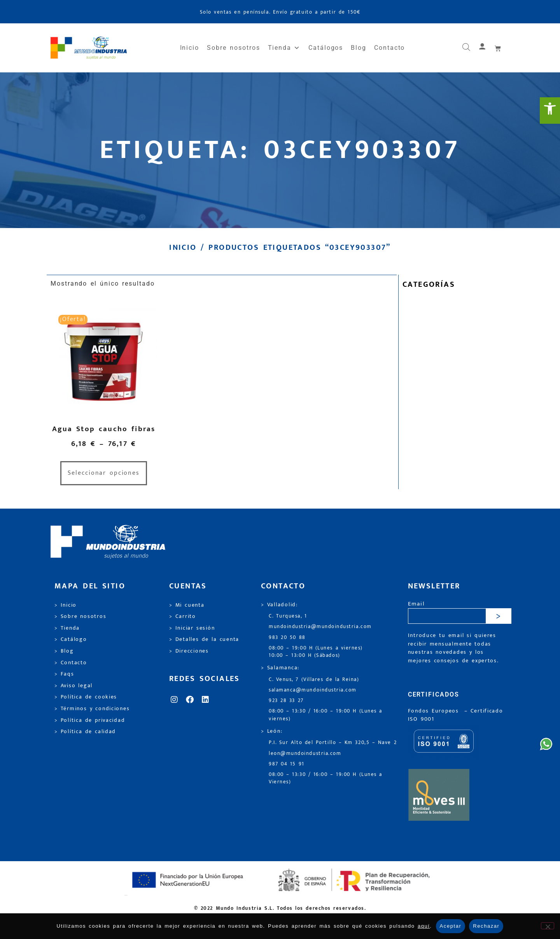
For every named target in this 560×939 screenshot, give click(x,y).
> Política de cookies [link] (86, 697)
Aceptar (451, 926)
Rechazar (486, 926)
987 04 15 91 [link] (287, 764)
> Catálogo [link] (71, 639)
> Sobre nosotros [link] (80, 616)
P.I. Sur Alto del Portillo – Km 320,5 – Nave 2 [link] (333, 743)
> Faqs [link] (64, 674)
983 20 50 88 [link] (287, 638)
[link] (550, 111)
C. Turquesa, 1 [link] (288, 616)
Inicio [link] (190, 48)
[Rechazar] (548, 926)
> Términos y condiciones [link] (92, 709)
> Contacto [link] (71, 663)
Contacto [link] (389, 48)
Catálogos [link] (326, 48)
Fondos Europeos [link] (435, 711)
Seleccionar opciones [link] (104, 473)
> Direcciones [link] (189, 651)
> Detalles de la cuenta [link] (204, 639)
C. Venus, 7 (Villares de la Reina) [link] (314, 680)
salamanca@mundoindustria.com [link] (313, 690)
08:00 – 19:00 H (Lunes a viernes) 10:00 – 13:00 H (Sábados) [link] (316, 652)
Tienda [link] (284, 48)
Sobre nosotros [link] (233, 48)
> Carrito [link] (183, 616)
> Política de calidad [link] (85, 732)
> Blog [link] (64, 651)
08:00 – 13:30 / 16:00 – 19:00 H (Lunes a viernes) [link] (325, 715)
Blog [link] (359, 48)
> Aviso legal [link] (73, 686)
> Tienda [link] (67, 628)
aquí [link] (424, 926)
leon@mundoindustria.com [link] (305, 754)
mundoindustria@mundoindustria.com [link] (320, 627)
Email (416, 604)
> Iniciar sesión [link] (192, 628)
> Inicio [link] (66, 605)
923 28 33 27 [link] (286, 701)
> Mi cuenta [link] (187, 605)
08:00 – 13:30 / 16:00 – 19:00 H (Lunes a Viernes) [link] (325, 778)
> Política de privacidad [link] (90, 720)
